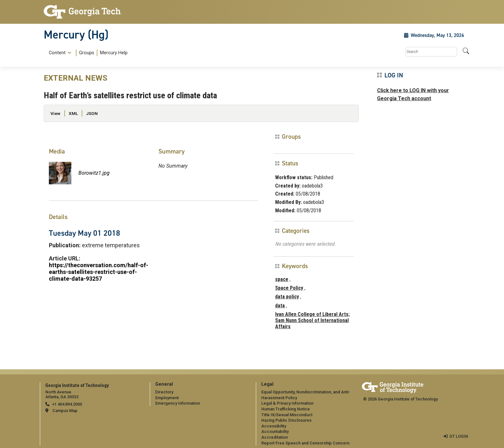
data (280, 306)
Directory (164, 392)
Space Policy (289, 288)
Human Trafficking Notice (286, 409)
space (282, 279)
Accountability (275, 431)
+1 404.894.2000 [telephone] (67, 404)
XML (73, 113)
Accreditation (274, 437)
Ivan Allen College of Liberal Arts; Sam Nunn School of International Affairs (312, 320)
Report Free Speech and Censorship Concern (305, 443)
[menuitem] (87, 53)
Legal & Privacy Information (287, 403)
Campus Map (65, 411)
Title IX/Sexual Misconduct (287, 415)
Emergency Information (178, 403)
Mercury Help (114, 53)
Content (57, 53)
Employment (167, 398)
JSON (92, 113)
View (55, 113)
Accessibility (274, 426)
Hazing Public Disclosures (286, 420)
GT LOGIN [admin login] (459, 436)
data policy (287, 297)
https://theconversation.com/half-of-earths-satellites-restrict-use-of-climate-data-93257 (99, 272)
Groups (87, 53)
